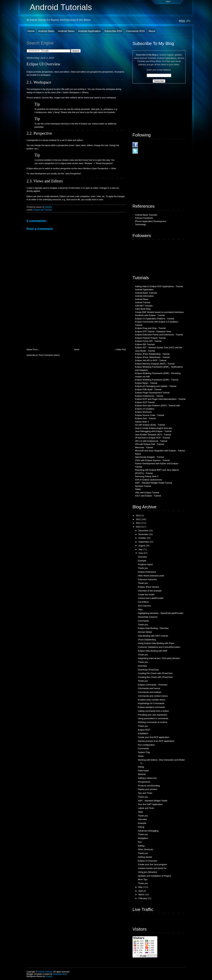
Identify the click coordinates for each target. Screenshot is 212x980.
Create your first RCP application (153, 737)
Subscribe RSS (113, 31)
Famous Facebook (144, 218)
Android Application (90, 31)
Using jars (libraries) (147, 872)
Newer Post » (33, 350)
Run (140, 842)
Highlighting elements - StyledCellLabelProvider (161, 613)
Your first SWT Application (150, 804)
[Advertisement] (51, 325)
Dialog (141, 767)
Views (141, 756)
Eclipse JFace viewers (148, 587)
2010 (139, 527)
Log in (168, 1)
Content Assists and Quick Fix (152, 868)
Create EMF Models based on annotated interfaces (159, 312)
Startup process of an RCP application (156, 741)
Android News (67, 31)
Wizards (142, 774)
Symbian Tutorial (143, 486)
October (143, 538)
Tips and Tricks (145, 793)
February (143, 898)
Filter (140, 610)
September (144, 542)
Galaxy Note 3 (142, 422)
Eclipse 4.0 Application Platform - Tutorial (155, 319)
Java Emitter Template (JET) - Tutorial (153, 435)
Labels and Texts (146, 808)
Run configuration (146, 745)
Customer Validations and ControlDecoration (159, 647)
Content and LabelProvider (151, 598)
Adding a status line (147, 778)
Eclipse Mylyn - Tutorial (146, 383)
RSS (182, 21)
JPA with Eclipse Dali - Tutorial (149, 444)
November (144, 534)
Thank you (143, 568)
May (141, 887)
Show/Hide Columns (148, 617)
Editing (141, 846)
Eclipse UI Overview (43, 64)
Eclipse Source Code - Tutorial (150, 415)
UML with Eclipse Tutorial (147, 493)
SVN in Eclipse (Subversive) (148, 480)
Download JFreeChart (148, 670)
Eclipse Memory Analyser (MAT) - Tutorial (155, 364)
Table (140, 812)
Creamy (49, 976)
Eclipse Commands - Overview (153, 685)
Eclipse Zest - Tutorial (145, 418)
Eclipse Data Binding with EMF (153, 651)
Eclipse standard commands (151, 707)
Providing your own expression (152, 715)
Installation (143, 733)
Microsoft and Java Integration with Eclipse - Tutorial (160, 451)
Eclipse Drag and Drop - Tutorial (150, 328)
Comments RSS (135, 31)
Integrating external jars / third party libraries (159, 658)
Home (31, 31)
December (144, 531)
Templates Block (60, 974)
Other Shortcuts (145, 849)
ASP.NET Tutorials (144, 306)
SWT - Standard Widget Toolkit (152, 801)
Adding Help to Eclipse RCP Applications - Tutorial (159, 286)
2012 (139, 519)
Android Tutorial (143, 302)
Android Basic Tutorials (146, 215)
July (141, 549)
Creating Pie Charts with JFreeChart (155, 673)
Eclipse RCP (144, 730)
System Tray (144, 752)
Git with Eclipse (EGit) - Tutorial (150, 425)
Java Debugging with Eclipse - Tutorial (153, 431)
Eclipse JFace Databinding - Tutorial (152, 354)
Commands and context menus (153, 696)
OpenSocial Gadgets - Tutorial (149, 457)
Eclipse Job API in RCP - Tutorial (151, 360)
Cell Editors (143, 602)
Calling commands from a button (153, 711)
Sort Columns (144, 606)
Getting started (145, 857)
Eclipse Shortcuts (143, 412)
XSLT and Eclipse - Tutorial (148, 496)
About (152, 31)
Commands (143, 621)
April (141, 891)
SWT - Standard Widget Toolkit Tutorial (154, 483)
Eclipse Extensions (147, 572)
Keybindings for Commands (151, 703)
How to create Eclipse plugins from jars (154, 428)
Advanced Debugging (148, 831)
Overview (142, 557)
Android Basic (47, 31)
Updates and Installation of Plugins (154, 876)
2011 (139, 523)
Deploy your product (147, 789)
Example (142, 561)
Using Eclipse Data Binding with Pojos (156, 643)
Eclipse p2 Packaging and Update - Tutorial (156, 386)
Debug (141, 827)
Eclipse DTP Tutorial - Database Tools (153, 331)
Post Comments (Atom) (49, 355)
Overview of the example (150, 591)
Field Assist (143, 771)
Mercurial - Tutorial (144, 447)
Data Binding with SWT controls (153, 636)
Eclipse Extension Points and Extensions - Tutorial (159, 335)
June (141, 553)
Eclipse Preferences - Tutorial (149, 396)
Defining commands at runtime (152, 722)
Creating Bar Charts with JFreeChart (155, 677)
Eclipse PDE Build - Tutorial (148, 389)
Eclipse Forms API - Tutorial (148, 341)
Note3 (138, 454)
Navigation (143, 838)
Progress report (145, 564)
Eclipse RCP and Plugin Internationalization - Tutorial (160, 399)
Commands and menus (149, 688)
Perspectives (144, 782)
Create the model (146, 594)
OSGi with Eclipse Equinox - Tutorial (152, 460)
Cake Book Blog (143, 309)
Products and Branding (149, 786)
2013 (139, 516)
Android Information (144, 296)
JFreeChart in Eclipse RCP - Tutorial (152, 438)
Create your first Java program (152, 864)
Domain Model (145, 632)
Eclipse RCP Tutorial (145, 402)
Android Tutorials (61, 7)
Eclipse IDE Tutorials (43, 210)
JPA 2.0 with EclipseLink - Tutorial (151, 441)
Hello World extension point (151, 576)
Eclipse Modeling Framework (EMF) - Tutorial (157, 380)
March (142, 895)
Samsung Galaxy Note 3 (147, 476)
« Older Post (120, 350)
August (142, 546)
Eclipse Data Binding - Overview (153, 628)
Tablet (138, 489)
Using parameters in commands (153, 718)
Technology (140, 224)
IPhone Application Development (151, 221)
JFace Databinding (147, 640)
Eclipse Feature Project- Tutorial (150, 338)
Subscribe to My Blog (146, 55)
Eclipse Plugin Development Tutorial (152, 393)
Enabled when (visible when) (151, 700)
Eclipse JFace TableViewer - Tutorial (152, 357)
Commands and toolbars (150, 692)
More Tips (143, 879)
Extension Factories (147, 579)
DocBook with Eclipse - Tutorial (150, 315)
